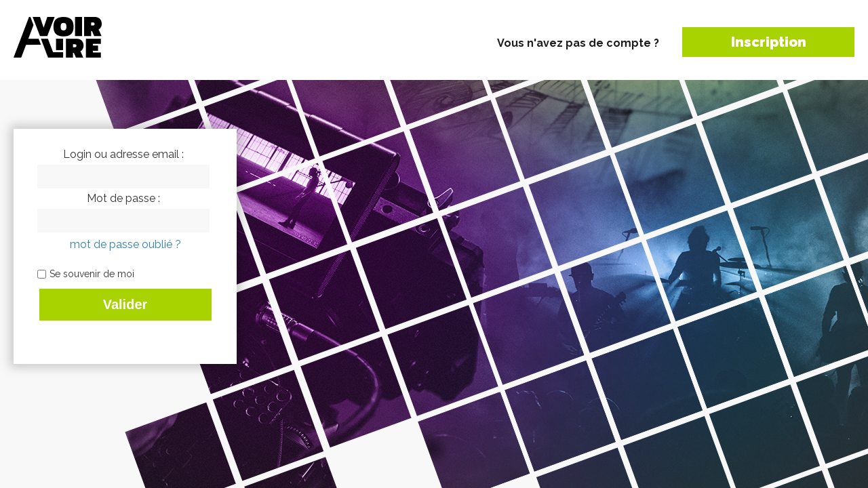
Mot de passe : (123, 199)
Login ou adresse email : (123, 155)
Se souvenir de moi (92, 274)
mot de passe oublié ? (125, 244)
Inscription (769, 42)
